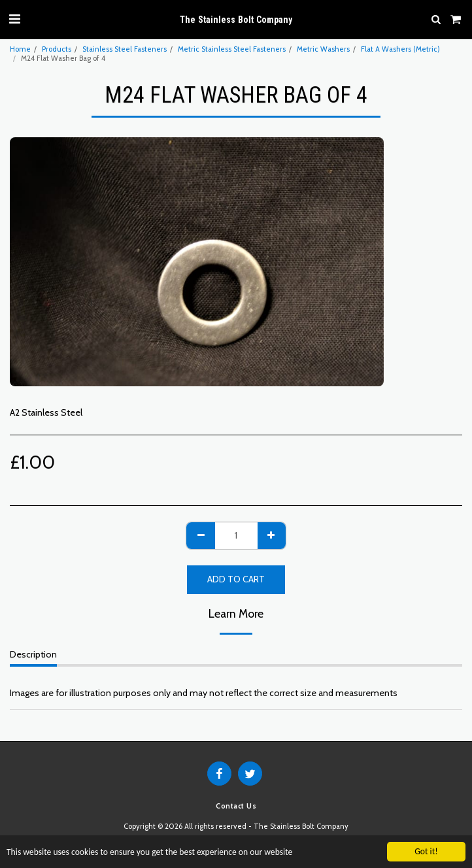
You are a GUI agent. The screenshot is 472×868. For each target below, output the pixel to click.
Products (57, 49)
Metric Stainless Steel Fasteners (232, 49)
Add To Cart (236, 579)
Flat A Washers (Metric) (400, 49)
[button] (14, 19)
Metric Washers (323, 49)
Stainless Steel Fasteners (125, 49)
